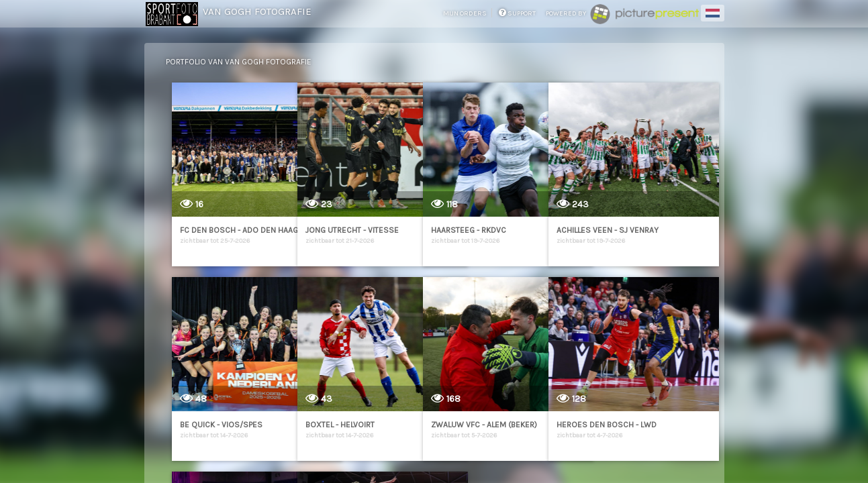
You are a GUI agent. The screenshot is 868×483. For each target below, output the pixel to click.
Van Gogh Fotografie (257, 11)
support (517, 13)
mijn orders (466, 13)
